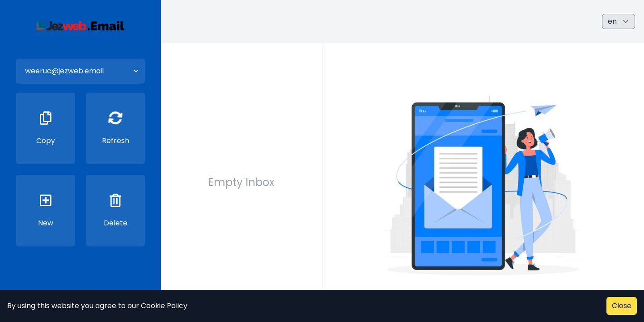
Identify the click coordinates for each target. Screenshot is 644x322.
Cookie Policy (164, 306)
